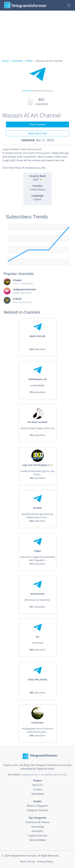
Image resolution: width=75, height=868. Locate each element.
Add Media (38, 794)
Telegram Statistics (38, 810)
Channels (17, 61)
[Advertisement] (37, 34)
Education (38, 831)
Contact (37, 789)
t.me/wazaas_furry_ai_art (42, 91)
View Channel (37, 124)
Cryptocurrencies (37, 836)
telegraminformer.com (23, 856)
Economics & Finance (37, 822)
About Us (38, 785)
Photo (29, 61)
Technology (37, 827)
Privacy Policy (45, 862)
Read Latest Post (38, 133)
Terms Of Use (28, 862)
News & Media (37, 840)
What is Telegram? (38, 806)
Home (5, 61)
